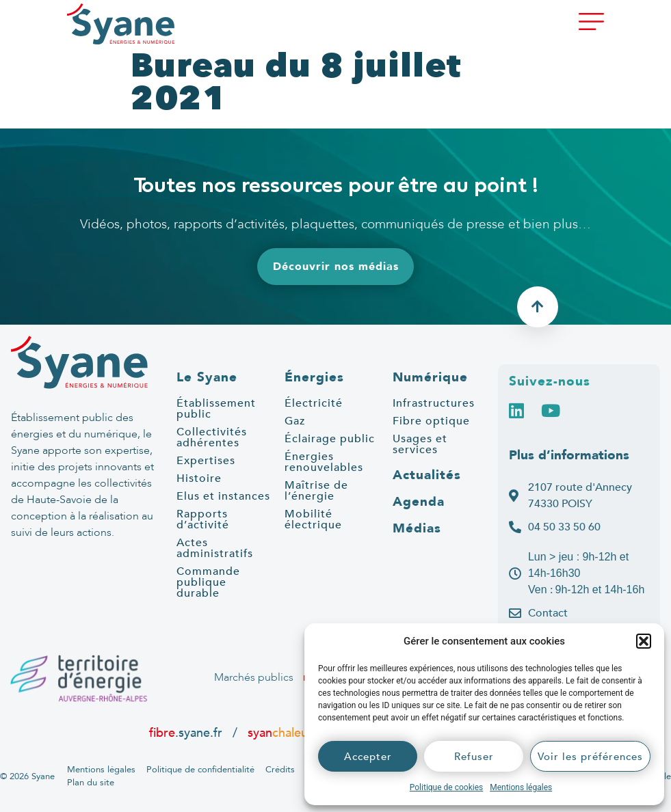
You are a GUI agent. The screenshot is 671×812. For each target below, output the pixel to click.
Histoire (199, 478)
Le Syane (207, 377)
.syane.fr (187, 733)
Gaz (295, 421)
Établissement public (216, 409)
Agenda (419, 502)
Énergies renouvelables (324, 462)
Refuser (474, 757)
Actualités (427, 475)
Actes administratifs (215, 548)
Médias (417, 528)
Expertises (206, 461)
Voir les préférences (590, 757)
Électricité (314, 403)
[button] (644, 641)
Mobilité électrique (313, 519)
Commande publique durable (208, 582)
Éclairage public (330, 439)
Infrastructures (434, 403)
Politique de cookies (446, 787)
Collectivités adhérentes (212, 437)
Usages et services (420, 444)
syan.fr (286, 733)
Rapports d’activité (203, 519)
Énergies (314, 377)
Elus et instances (223, 496)
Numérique (430, 377)
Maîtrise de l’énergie (316, 491)
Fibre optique (431, 421)
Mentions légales (521, 787)
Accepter (368, 757)
